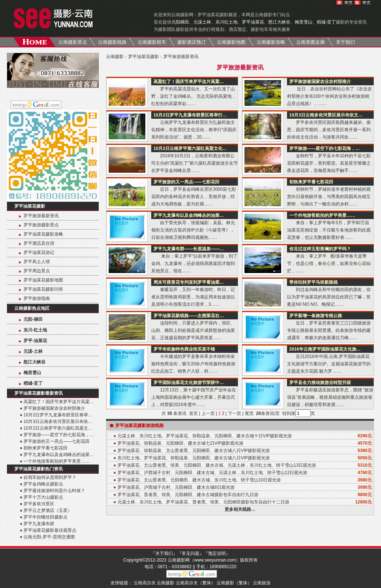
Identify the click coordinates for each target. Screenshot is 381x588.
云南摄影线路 (112, 42)
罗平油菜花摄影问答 (43, 289)
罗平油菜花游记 (39, 252)
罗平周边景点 (37, 271)
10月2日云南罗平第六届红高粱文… (58, 428)
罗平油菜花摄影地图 (43, 280)
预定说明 (217, 553)
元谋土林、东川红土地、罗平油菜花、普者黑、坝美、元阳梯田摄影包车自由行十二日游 (203, 502)
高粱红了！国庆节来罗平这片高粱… (59, 402)
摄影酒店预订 (192, 42)
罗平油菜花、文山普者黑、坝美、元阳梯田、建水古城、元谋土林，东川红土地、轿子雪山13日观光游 (217, 465)
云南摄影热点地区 (32, 308)
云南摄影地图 (231, 42)
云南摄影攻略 (271, 42)
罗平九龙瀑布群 (39, 524)
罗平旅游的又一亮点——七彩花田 (57, 441)
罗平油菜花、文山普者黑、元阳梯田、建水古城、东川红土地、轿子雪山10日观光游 (199, 480)
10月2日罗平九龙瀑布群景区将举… (58, 415)
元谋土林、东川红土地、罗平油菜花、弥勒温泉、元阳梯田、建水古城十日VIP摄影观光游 (205, 436)
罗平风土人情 (37, 262)
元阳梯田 (180, 22)
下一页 (235, 413)
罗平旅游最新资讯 (41, 216)
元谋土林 (202, 22)
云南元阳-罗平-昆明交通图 (49, 537)
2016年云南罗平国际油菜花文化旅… (325, 349)
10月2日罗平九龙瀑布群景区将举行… (190, 115)
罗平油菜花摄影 (30, 206)
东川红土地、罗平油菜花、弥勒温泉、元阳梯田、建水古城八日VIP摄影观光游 (194, 458)
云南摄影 (115, 57)
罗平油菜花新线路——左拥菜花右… (189, 316)
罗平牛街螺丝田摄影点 (46, 517)
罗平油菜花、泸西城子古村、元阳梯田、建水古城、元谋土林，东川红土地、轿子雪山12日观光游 (212, 473)
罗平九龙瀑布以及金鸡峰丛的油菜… (59, 455)
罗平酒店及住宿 (39, 243)
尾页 (250, 413)
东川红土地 (226, 22)
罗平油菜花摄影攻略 (43, 234)
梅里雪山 (304, 22)
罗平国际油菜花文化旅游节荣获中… (189, 383)
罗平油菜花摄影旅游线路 (139, 426)
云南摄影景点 (73, 42)
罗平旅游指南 (37, 298)
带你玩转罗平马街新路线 (313, 282)
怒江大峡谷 (279, 22)
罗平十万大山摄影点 (43, 497)
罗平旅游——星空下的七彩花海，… (59, 435)
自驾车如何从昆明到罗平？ (50, 477)
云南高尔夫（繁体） (196, 583)
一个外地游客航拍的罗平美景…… (57, 461)
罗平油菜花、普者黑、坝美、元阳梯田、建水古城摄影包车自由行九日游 (188, 495)
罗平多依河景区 (39, 504)
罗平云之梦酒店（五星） (48, 510)
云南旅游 (262, 583)
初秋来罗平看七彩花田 (46, 448)
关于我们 (345, 42)
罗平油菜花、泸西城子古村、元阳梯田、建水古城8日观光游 (176, 487)
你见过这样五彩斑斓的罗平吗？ (320, 249)
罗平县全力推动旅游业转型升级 (320, 383)
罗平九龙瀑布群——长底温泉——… (189, 249)
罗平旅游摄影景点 (41, 225)
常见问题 (190, 553)
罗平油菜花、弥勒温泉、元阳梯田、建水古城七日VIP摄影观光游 (180, 443)
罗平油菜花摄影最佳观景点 (50, 530)
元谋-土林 (33, 351)
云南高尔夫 (145, 583)
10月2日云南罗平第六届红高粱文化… (190, 148)
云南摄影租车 (152, 42)
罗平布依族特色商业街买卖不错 (184, 349)
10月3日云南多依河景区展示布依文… (326, 115)
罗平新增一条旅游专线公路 (316, 316)
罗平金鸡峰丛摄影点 (43, 484)
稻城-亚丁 (326, 22)
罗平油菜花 (253, 22)
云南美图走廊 (311, 42)
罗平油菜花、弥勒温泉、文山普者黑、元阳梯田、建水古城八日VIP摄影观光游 (194, 451)
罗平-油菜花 (35, 341)
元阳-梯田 (33, 319)
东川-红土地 (35, 330)
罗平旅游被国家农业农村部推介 (54, 408)
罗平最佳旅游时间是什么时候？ (54, 491)
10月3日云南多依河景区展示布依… (58, 422)
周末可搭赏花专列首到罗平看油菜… (189, 282)
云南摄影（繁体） (234, 583)
